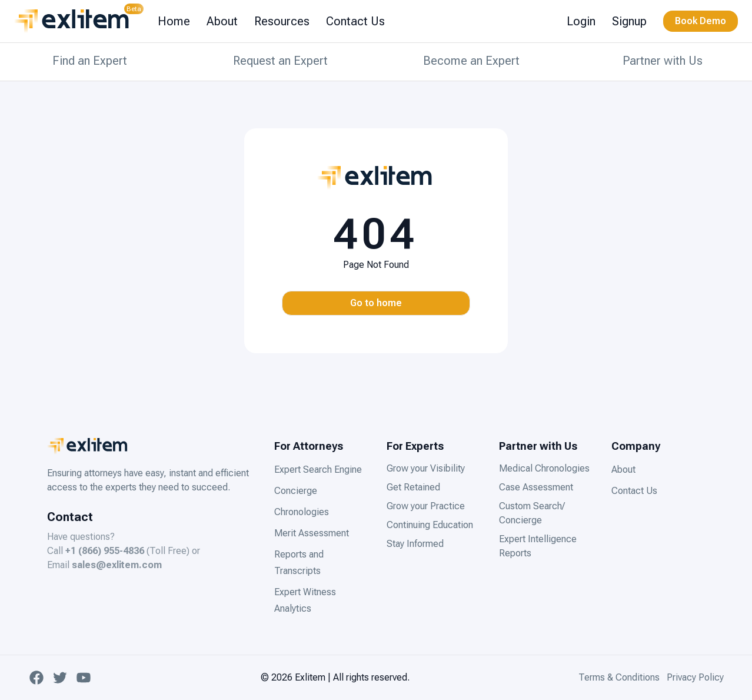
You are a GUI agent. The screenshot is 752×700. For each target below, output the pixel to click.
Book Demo (701, 21)
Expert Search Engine (318, 470)
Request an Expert (280, 61)
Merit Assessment (312, 533)
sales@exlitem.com (117, 565)
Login (581, 21)
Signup (629, 21)
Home (174, 21)
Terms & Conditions (619, 677)
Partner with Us (663, 61)
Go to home (376, 303)
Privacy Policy (695, 677)
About (222, 21)
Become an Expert (471, 61)
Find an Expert (90, 61)
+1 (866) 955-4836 (105, 551)
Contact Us (355, 21)
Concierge (296, 491)
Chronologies (302, 512)
